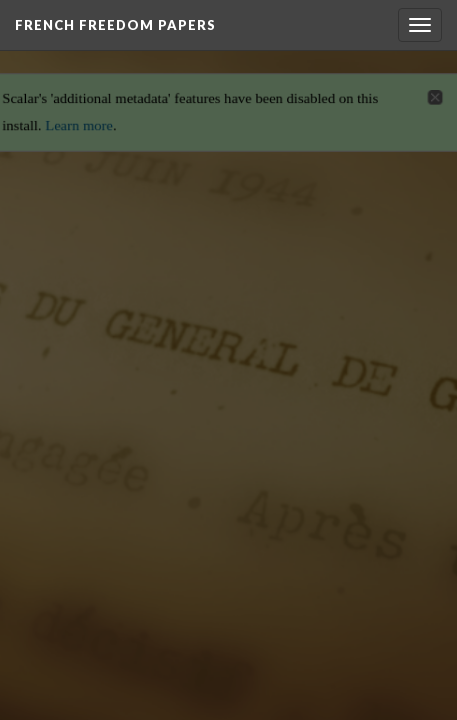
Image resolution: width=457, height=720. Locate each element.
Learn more (76, 119)
